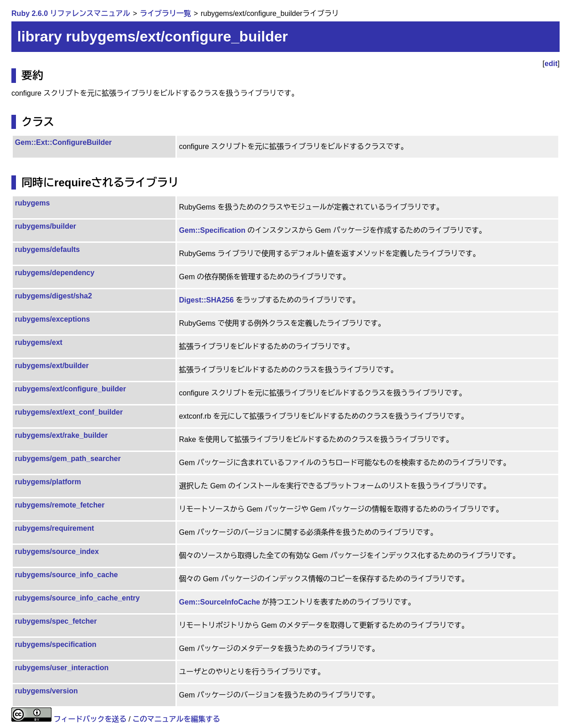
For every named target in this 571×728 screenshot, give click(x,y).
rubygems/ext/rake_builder (62, 435)
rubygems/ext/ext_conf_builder (69, 412)
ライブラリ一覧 (165, 13)
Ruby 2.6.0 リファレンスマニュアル (71, 13)
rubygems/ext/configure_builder (71, 389)
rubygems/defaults (47, 249)
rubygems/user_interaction (62, 668)
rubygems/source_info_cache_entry (77, 598)
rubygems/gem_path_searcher (68, 459)
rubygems (32, 203)
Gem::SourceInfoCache (220, 602)
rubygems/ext (39, 342)
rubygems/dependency (55, 273)
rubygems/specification (56, 644)
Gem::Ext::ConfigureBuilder (63, 142)
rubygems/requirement (54, 528)
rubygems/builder (46, 226)
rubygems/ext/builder (52, 366)
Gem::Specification (212, 230)
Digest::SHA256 (206, 300)
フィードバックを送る (90, 719)
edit (551, 64)
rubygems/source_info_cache (67, 575)
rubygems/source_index (57, 551)
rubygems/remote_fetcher (60, 505)
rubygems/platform (48, 482)
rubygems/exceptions (53, 319)
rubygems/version (46, 691)
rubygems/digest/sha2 (54, 296)
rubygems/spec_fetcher (56, 621)
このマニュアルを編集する (176, 719)
